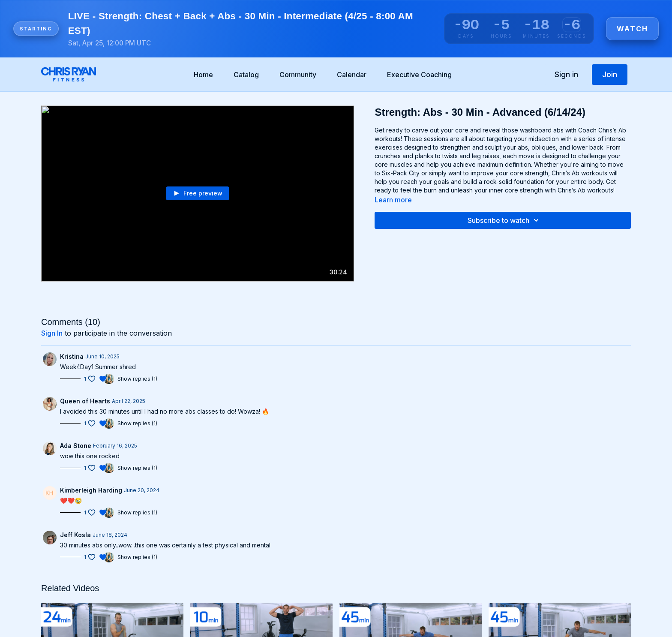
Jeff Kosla (75, 535)
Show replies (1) (137, 379)
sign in (52, 333)
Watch (632, 29)
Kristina (72, 356)
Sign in (566, 74)
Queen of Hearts (85, 401)
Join (610, 74)
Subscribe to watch (504, 220)
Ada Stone (76, 446)
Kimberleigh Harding (91, 490)
